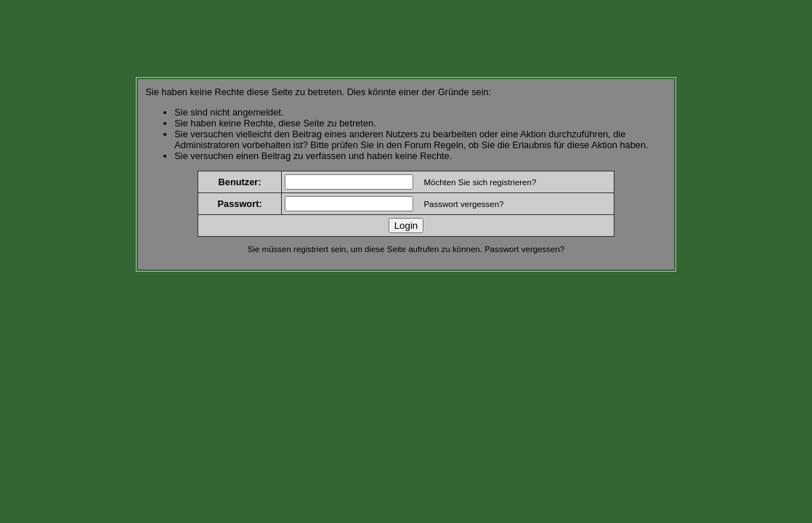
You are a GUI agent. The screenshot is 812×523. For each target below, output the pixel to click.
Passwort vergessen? (463, 204)
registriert (311, 249)
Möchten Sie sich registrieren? (480, 182)
